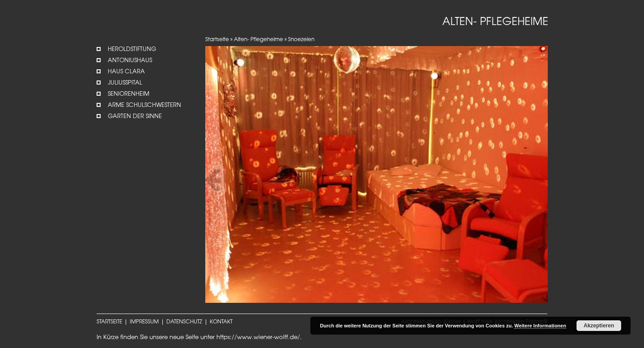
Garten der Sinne (135, 117)
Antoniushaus (130, 61)
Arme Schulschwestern (144, 105)
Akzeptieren (599, 326)
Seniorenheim (129, 94)
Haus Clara (126, 72)
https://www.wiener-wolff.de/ (258, 337)
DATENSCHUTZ (184, 322)
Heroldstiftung (132, 49)
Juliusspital (125, 83)
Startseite (217, 40)
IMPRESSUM (144, 322)
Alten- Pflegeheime (258, 40)
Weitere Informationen (540, 326)
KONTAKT (221, 322)
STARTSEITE (109, 322)
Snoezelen (301, 40)
